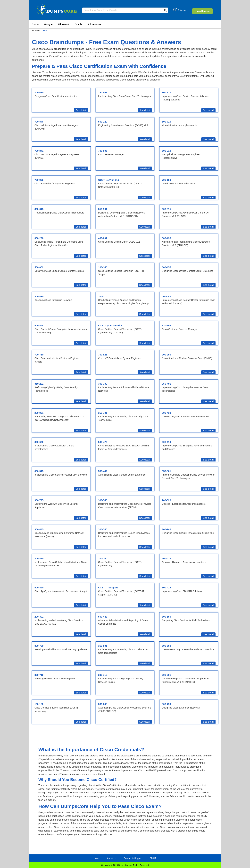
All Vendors (95, 24)
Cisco (35, 24)
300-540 (103, 500)
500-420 (39, 588)
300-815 (166, 209)
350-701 (103, 413)
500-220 (103, 122)
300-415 (166, 588)
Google (48, 24)
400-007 (103, 238)
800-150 (166, 617)
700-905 (39, 180)
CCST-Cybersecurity (110, 325)
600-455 (166, 267)
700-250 (166, 355)
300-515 (39, 471)
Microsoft (64, 24)
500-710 (166, 122)
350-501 (166, 471)
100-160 (103, 558)
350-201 (39, 384)
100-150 (39, 704)
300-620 (39, 442)
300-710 (39, 675)
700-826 (166, 500)
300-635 (103, 704)
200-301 (39, 617)
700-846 (39, 122)
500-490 (166, 704)
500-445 (166, 296)
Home (35, 30)
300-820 (39, 558)
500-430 (166, 413)
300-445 (39, 529)
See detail (81, 110)
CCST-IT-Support (108, 588)
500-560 (166, 646)
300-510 (166, 93)
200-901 (39, 413)
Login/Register (202, 11)
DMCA (153, 858)
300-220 (39, 238)
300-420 (39, 296)
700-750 (39, 355)
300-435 (166, 238)
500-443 (103, 617)
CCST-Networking (109, 180)
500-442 (103, 471)
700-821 (103, 355)
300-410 (166, 442)
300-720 (39, 646)
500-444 (39, 325)
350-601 (103, 93)
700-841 (39, 151)
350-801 (103, 646)
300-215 (103, 296)
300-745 (166, 529)
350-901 (103, 209)
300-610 (39, 93)
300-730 (103, 384)
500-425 (166, 558)
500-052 (39, 267)
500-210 (166, 151)
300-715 (103, 675)
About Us (112, 858)
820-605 (166, 325)
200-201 (166, 675)
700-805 (103, 151)
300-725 (39, 500)
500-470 (103, 442)
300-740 (103, 529)
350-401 (166, 384)
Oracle (79, 24)
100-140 (103, 267)
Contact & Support (133, 858)
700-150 (166, 180)
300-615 (39, 209)
